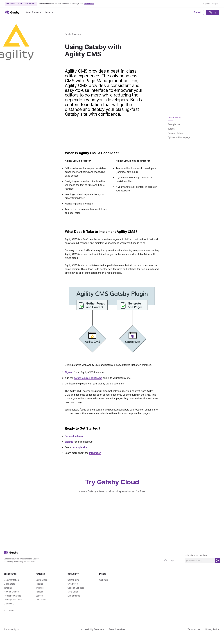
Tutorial (171, 129)
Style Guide (73, 597)
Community (80, 577)
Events (112, 577)
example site (80, 447)
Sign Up (213, 12)
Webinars (104, 585)
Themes (40, 593)
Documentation (175, 133)
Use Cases (41, 605)
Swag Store (73, 589)
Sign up (69, 372)
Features (49, 577)
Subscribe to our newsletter (196, 555)
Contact (197, 12)
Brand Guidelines (117, 635)
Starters (40, 601)
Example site (174, 124)
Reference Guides (12, 601)
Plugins (39, 589)
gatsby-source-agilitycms (88, 378)
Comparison (42, 585)
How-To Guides (11, 597)
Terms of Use (194, 635)
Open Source (34, 12)
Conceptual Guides (13, 605)
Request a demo (74, 436)
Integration (95, 453)
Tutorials (8, 593)
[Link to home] (12, 12)
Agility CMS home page (179, 137)
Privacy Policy (212, 635)
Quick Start (9, 589)
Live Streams (74, 601)
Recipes (40, 597)
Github (9, 616)
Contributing (74, 585)
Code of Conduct (76, 593)
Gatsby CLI (9, 609)
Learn (49, 12)
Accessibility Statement (93, 635)
